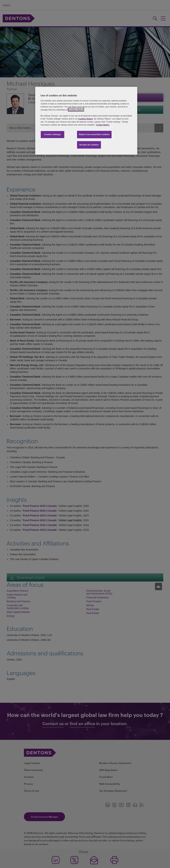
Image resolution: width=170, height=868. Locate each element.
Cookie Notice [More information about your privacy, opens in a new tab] (103, 125)
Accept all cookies (89, 145)
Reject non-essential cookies (94, 134)
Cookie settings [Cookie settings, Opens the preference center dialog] (53, 134)
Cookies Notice (76, 110)
